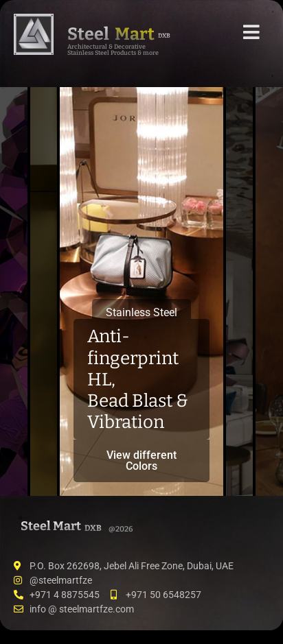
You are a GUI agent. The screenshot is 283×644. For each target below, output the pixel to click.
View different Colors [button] (141, 461)
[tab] (14, 291)
